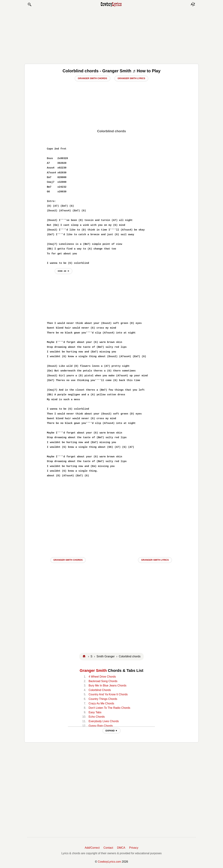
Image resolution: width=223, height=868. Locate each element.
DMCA (121, 848)
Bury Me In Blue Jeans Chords (107, 685)
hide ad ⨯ (64, 271)
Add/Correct (92, 848)
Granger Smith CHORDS (68, 560)
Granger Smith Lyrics (131, 78)
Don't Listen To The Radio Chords (109, 708)
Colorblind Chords (100, 690)
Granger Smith (93, 671)
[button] (29, 5)
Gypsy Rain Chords (101, 726)
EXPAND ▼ (112, 731)
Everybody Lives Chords (104, 721)
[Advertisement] (111, 35)
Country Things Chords (103, 699)
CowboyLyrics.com (109, 862)
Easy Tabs (95, 712)
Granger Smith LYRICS (155, 560)
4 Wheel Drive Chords (102, 677)
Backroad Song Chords (103, 681)
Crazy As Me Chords (101, 703)
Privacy (134, 848)
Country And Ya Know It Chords (108, 694)
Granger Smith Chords (93, 78)
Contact (108, 848)
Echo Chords (97, 717)
